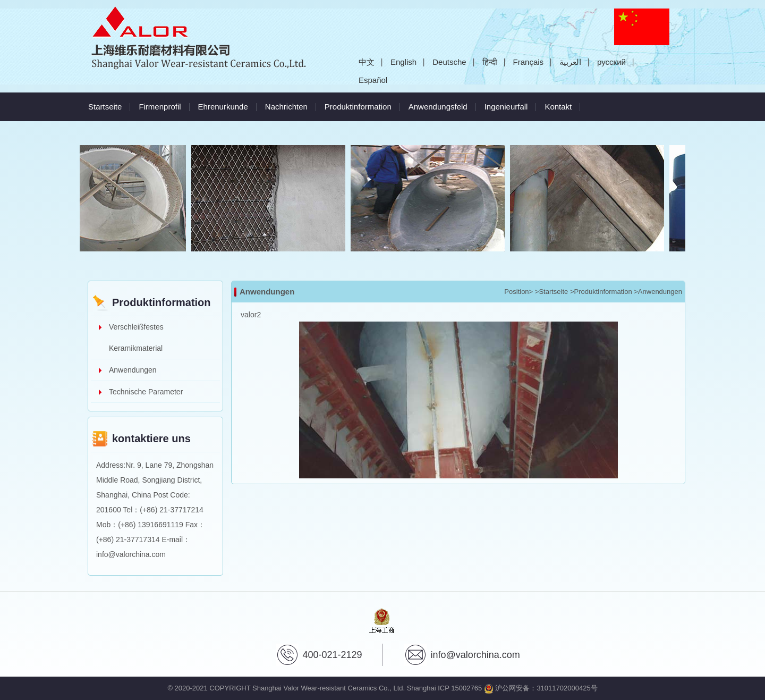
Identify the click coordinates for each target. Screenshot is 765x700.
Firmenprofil (160, 107)
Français (529, 62)
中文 (367, 62)
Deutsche (449, 62)
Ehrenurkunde (223, 107)
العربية (570, 62)
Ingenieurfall (506, 107)
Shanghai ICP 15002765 (444, 688)
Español (373, 80)
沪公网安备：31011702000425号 (541, 688)
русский (611, 62)
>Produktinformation (601, 292)
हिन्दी (490, 62)
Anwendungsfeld (438, 107)
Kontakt (558, 107)
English (403, 62)
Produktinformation (358, 107)
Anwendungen (133, 370)
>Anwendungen (658, 292)
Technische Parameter (146, 392)
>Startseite (552, 292)
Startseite (105, 107)
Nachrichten (286, 107)
